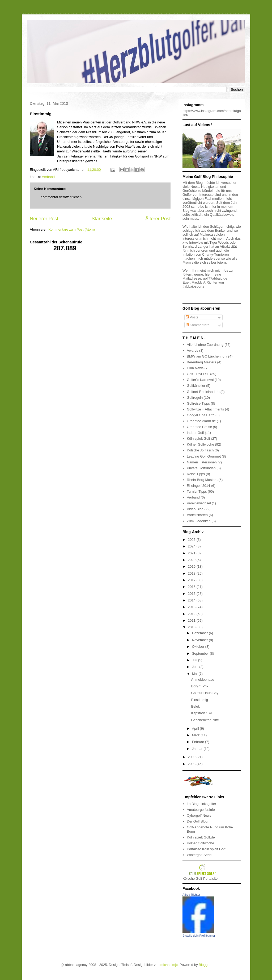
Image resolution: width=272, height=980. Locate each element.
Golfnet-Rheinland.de (203, 392)
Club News (195, 368)
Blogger (205, 965)
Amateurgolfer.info (201, 810)
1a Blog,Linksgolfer (201, 804)
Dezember (201, 633)
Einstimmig (199, 700)
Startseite (102, 219)
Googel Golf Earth (201, 415)
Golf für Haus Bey (205, 693)
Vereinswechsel (199, 503)
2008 (192, 764)
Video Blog (195, 509)
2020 (192, 560)
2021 (192, 553)
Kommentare (198, 325)
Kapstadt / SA (202, 713)
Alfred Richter (191, 895)
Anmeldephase (203, 680)
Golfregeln (195, 398)
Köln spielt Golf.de (201, 837)
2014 (192, 600)
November (201, 640)
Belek (195, 706)
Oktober (199, 647)
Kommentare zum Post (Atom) (72, 229)
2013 (192, 607)
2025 (192, 540)
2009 (192, 757)
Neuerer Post (44, 219)
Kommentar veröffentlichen (61, 197)
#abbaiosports (193, 286)
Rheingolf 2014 (198, 486)
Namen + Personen (202, 462)
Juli (195, 660)
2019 (192, 566)
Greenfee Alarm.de (201, 421)
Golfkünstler (196, 386)
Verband (48, 177)
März (196, 735)
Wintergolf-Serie (199, 855)
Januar (198, 749)
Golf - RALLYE (198, 374)
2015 (192, 594)
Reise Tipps (196, 474)
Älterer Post (158, 219)
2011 (192, 620)
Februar (199, 742)
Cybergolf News (199, 815)
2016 (192, 587)
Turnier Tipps (197, 491)
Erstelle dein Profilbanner (199, 936)
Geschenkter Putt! (205, 720)
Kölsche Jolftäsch (200, 450)
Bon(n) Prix (200, 686)
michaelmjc (169, 965)
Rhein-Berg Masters (202, 480)
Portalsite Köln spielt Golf (206, 849)
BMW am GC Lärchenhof (206, 356)
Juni (196, 667)
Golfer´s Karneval (200, 380)
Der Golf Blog (197, 821)
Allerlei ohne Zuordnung (205, 345)
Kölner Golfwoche (200, 444)
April (196, 728)
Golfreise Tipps (198, 403)
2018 (192, 573)
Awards (192, 350)
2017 (192, 580)
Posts (192, 317)
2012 (192, 614)
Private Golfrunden (201, 468)
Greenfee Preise (199, 427)
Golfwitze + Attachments (205, 409)
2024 (192, 546)
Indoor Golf (195, 433)
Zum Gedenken (199, 521)
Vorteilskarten (197, 515)
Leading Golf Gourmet (204, 456)
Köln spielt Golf (198, 439)
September (201, 653)
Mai (195, 674)
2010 (192, 627)
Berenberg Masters (201, 362)
